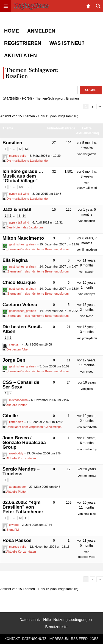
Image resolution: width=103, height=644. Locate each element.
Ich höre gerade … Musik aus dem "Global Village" (23, 176)
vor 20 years (87, 469)
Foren (27, 98)
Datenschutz (30, 620)
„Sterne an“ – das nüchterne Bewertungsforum (38, 249)
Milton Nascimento (23, 238)
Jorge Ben (14, 360)
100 (21, 187)
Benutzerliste (56, 627)
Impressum (59, 639)
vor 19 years (87, 382)
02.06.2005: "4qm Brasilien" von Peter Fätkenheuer (23, 507)
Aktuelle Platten (17, 405)
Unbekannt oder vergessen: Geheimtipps (34, 427)
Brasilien (12, 143)
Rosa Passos (17, 540)
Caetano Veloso (20, 305)
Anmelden (41, 31)
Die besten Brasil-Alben (22, 329)
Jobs (94, 639)
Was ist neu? (67, 43)
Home (12, 31)
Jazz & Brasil (17, 209)
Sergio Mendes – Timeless (21, 471)
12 (20, 149)
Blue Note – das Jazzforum (25, 227)
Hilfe (47, 620)
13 (26, 149)
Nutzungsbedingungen (73, 620)
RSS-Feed (79, 639)
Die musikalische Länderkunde (27, 161)
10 (20, 518)
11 (26, 518)
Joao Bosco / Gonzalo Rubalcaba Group (24, 443)
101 (28, 187)
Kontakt (12, 639)
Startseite (11, 98)
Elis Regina (15, 260)
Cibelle (10, 416)
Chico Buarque (19, 282)
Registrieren (23, 43)
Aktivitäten (20, 56)
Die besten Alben (18, 349)
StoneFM (13, 530)
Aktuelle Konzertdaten (21, 458)
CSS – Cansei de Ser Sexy (21, 385)
